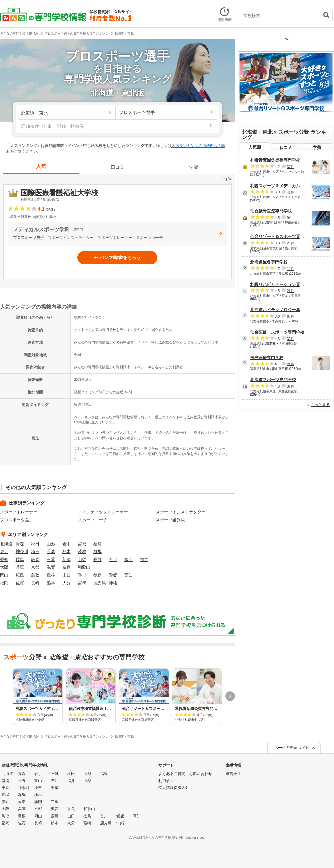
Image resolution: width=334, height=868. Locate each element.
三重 (51, 560)
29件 (290, 243)
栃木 (67, 552)
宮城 (82, 544)
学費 (194, 167)
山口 (67, 575)
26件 (290, 291)
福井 (144, 560)
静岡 (35, 560)
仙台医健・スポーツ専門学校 (277, 332)
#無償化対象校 (44, 217)
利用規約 (166, 781)
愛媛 (113, 575)
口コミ (117, 167)
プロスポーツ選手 (17, 520)
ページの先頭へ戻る (291, 748)
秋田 (35, 544)
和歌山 (84, 567)
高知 (129, 575)
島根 (51, 575)
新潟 (67, 560)
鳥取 (35, 575)
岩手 (67, 544)
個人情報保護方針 (174, 788)
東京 (4, 552)
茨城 (82, 552)
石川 (113, 560)
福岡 (4, 583)
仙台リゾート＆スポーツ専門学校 (281, 237)
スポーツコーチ (93, 520)
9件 (289, 218)
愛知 (4, 560)
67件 (290, 316)
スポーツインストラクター (181, 512)
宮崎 (82, 583)
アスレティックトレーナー (103, 512)
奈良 (67, 567)
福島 (98, 544)
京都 (35, 567)
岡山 (4, 575)
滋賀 (51, 567)
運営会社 (233, 774)
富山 (129, 560)
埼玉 (35, 552)
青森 (20, 544)
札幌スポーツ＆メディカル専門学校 (283, 186)
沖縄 (113, 583)
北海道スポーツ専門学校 (273, 380)
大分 (67, 583)
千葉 (51, 552)
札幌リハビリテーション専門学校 (281, 284)
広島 (20, 575)
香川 (82, 575)
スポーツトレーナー (19, 512)
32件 (290, 167)
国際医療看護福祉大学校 (60, 193)
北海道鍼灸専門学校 (269, 262)
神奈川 (22, 552)
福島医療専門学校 (267, 358)
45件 (290, 192)
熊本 (51, 583)
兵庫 (20, 567)
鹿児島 (100, 583)
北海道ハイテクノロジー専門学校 (281, 310)
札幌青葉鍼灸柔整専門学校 (275, 160)
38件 (290, 386)
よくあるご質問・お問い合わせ (185, 774)
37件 (290, 339)
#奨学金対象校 (20, 217)
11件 (290, 269)
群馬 (98, 552)
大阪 (4, 567)
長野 (98, 560)
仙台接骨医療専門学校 (271, 211)
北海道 (6, 544)
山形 (51, 544)
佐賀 (20, 583)
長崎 (35, 583)
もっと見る (320, 405)
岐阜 (20, 560)
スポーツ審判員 (170, 520)
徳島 (98, 575)
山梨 (82, 560)
